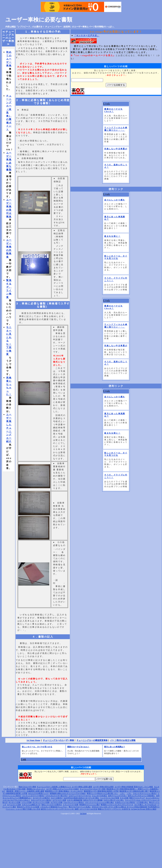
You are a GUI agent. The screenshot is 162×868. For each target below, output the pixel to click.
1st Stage (83, 814)
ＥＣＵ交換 (124, 798)
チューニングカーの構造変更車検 (92, 740)
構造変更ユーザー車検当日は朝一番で (134, 791)
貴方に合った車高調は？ (115, 747)
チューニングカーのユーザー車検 (58, 740)
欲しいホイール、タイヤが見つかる (37, 747)
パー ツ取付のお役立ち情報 (123, 740)
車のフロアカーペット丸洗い (80, 807)
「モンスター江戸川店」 (87, 35)
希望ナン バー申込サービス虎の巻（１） (102, 793)
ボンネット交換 (14, 802)
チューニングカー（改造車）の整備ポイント (9, 113)
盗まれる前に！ (112, 236)
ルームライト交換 (14, 805)
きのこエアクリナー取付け (41, 800)
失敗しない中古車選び (116, 149)
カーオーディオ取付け (41, 798)
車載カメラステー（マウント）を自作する (114, 809)
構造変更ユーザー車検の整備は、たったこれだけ (64, 791)
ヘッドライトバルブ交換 (110, 798)
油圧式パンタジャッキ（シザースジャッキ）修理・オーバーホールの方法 (69, 809)
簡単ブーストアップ (137, 798)
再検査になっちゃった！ (36, 789)
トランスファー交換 (71, 805)
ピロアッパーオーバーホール (80, 796)
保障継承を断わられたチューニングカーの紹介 (68, 793)
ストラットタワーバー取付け (33, 796)
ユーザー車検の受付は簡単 (103, 787)
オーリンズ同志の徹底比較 (137, 807)
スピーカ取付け (57, 798)
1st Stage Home (33, 740)
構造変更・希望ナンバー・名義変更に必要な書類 (25, 791)
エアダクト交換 (57, 802)
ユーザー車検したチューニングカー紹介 (9, 428)
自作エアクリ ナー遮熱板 (93, 800)
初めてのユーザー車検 (9, 59)
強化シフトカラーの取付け (52, 805)
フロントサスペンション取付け (145, 793)
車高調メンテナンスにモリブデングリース (117, 805)
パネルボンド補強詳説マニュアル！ (54, 807)
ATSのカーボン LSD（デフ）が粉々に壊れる (109, 807)
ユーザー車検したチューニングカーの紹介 (63, 789)
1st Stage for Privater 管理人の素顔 (143, 809)
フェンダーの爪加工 (99, 796)
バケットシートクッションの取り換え (99, 802)
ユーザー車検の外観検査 (124, 787)
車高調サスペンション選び (90, 805)
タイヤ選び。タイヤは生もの (145, 805)
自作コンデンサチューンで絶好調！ (141, 796)
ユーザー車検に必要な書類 (39, 20)
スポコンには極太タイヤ (31, 805)
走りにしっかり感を (115, 200)
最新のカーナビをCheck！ (78, 747)
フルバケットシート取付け (74, 802)
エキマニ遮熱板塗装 (75, 800)
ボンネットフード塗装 (41, 802)
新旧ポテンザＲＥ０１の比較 (28, 807)
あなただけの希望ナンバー (39, 793)
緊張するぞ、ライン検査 (144, 787)
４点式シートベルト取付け (125, 802)
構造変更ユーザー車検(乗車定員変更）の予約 (101, 791)
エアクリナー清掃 (59, 800)
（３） (129, 793)
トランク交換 (27, 802)
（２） (122, 793)
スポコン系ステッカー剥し (114, 800)
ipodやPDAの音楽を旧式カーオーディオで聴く (82, 798)
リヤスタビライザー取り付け (57, 796)
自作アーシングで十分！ (118, 796)
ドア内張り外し (142, 802)
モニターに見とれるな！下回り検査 (9, 341)
